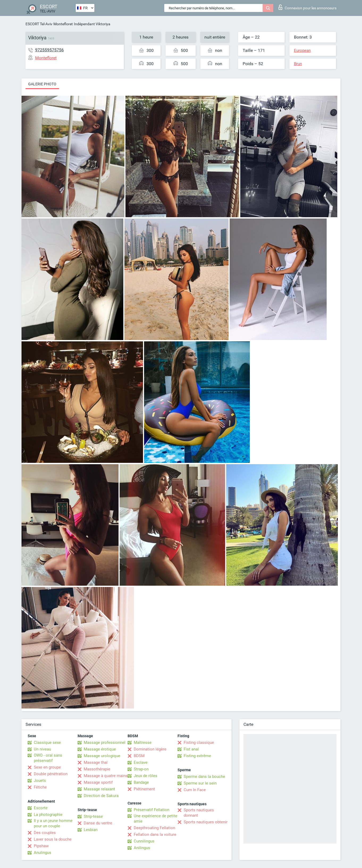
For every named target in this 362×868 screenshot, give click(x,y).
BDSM (139, 756)
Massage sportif (98, 782)
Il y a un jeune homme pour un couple (53, 823)
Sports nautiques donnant (199, 813)
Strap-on (141, 769)
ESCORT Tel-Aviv (39, 24)
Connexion (308, 7)
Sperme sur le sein (200, 783)
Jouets (40, 781)
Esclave (141, 762)
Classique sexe (47, 743)
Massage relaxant (99, 789)
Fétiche (40, 787)
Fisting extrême (197, 756)
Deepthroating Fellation (154, 828)
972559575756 (49, 50)
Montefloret (63, 24)
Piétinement (144, 789)
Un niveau (42, 749)
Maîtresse (143, 743)
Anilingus (142, 848)
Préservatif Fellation (151, 810)
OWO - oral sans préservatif (48, 758)
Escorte (41, 808)
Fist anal (191, 749)
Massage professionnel (105, 743)
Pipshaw (41, 846)
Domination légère (150, 749)
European (302, 51)
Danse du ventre (98, 823)
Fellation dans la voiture (155, 835)
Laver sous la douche (53, 839)
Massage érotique (100, 749)
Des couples (45, 833)
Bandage (141, 782)
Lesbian (91, 830)
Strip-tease (93, 816)
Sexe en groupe (47, 767)
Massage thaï (96, 762)
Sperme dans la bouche (204, 777)
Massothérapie (97, 769)
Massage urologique (102, 756)
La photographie (48, 815)
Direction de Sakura (101, 796)
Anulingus (43, 853)
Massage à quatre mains (106, 776)
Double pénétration (51, 774)
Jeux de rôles (146, 776)
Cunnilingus (144, 841)
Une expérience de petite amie (155, 819)
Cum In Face (195, 790)
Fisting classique (199, 743)
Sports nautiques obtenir (206, 822)
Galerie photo (42, 84)
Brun (298, 64)
